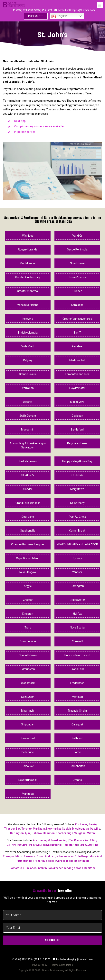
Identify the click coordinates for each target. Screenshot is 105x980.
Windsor (77, 572)
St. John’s (77, 475)
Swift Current (28, 416)
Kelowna (28, 319)
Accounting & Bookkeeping (50, 840)
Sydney (77, 558)
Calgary (28, 360)
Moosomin (28, 430)
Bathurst (77, 738)
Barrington (77, 586)
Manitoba (28, 794)
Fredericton (77, 683)
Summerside (28, 641)
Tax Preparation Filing (83, 840)
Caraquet (77, 724)
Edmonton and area (77, 374)
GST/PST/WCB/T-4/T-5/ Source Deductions (34, 845)
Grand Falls (77, 669)
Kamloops (77, 305)
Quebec (77, 291)
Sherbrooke (77, 263)
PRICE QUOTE (36, 16)
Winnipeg (28, 236)
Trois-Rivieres (77, 277)
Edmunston (28, 669)
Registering (70, 845)
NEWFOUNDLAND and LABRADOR (77, 544)
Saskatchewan (28, 461)
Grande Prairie (28, 374)
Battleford (77, 430)
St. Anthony (77, 503)
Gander (28, 489)
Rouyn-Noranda (28, 249)
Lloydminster (77, 388)
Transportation (13, 856)
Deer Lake (28, 517)
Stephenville (28, 531)
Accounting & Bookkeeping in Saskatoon (28, 445)
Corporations (65, 861)
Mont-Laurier (28, 263)
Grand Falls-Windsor (28, 503)
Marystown (77, 489)
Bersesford (28, 738)
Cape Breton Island (28, 558)
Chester (28, 600)
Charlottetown (28, 655)
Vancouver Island (28, 305)
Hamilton (49, 833)
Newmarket (53, 829)
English (59, 16)
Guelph (66, 829)
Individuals (82, 861)
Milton (91, 833)
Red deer (77, 346)
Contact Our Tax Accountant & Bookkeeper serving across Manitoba (52, 868)
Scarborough (64, 833)
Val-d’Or (77, 236)
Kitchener (81, 824)
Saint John (28, 697)
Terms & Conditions (62, 965)
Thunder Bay (12, 829)
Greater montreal (28, 291)
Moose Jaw (77, 402)
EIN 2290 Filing (89, 845)
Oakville (95, 829)
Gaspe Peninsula (77, 249)
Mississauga (80, 829)
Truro (28, 628)
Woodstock (28, 683)
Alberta (28, 402)
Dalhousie (28, 766)
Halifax (77, 614)
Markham (39, 829)
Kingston (28, 614)
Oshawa (37, 833)
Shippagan (28, 724)
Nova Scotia (77, 628)
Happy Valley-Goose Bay (77, 461)
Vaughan (80, 833)
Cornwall (77, 641)
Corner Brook (77, 531)
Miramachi (28, 711)
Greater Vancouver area (77, 319)
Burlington (17, 833)
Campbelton (77, 766)
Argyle (28, 586)
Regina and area (77, 443)
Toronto (27, 829)
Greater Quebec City (28, 277)
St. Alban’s (28, 475)
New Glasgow (28, 572)
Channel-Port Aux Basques (28, 544)
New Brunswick (28, 780)
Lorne (77, 752)
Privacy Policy (40, 965)
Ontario (77, 780)
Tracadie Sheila (77, 711)
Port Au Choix (77, 517)
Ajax (28, 833)
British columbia (28, 333)
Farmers (29, 856)
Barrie (93, 824)
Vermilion (28, 388)
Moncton (77, 697)
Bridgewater (77, 600)
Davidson (77, 416)
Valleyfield (28, 346)
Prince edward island (77, 655)
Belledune (28, 752)
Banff (77, 333)
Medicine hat (77, 360)
